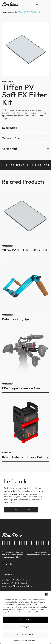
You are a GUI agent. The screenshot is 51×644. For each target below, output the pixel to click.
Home (4, 12)
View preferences (26, 635)
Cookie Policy (19, 641)
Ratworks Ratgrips (16, 319)
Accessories (13, 12)
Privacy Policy (31, 641)
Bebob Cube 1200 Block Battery (25, 457)
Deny (26, 627)
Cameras (18, 165)
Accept (26, 620)
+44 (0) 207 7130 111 (20, 580)
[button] (47, 594)
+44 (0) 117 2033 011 (19, 583)
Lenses (44, 165)
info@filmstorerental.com (21, 586)
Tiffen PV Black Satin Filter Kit (25, 250)
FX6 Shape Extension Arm (21, 388)
